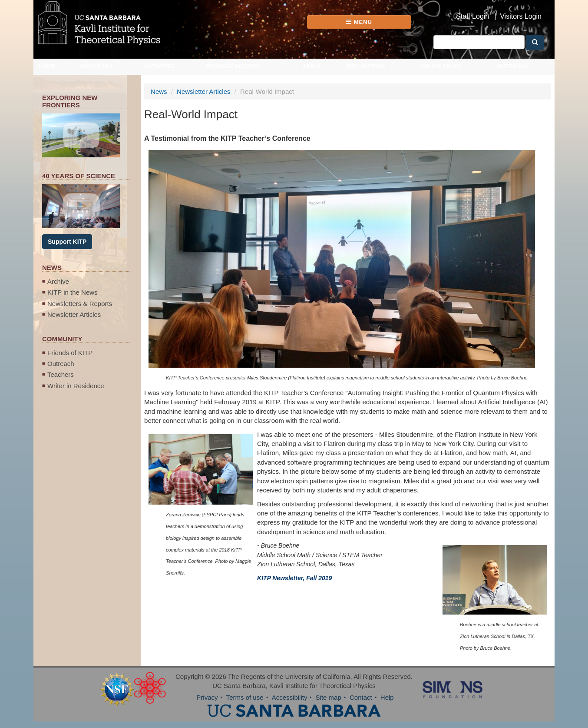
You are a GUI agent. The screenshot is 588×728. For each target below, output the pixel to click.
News (159, 91)
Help (387, 697)
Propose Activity (233, 66)
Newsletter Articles (74, 314)
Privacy (207, 697)
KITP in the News (73, 292)
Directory (96, 66)
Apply (312, 66)
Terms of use (245, 697)
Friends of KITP (70, 353)
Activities (159, 66)
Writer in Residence (76, 386)
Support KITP (67, 242)
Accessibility (290, 697)
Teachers (61, 374)
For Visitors (365, 66)
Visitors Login (521, 17)
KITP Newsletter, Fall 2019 (294, 578)
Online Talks (441, 66)
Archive (58, 281)
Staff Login (472, 17)
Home (47, 66)
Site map (329, 697)
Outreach (513, 66)
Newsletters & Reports (80, 304)
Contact (361, 697)
